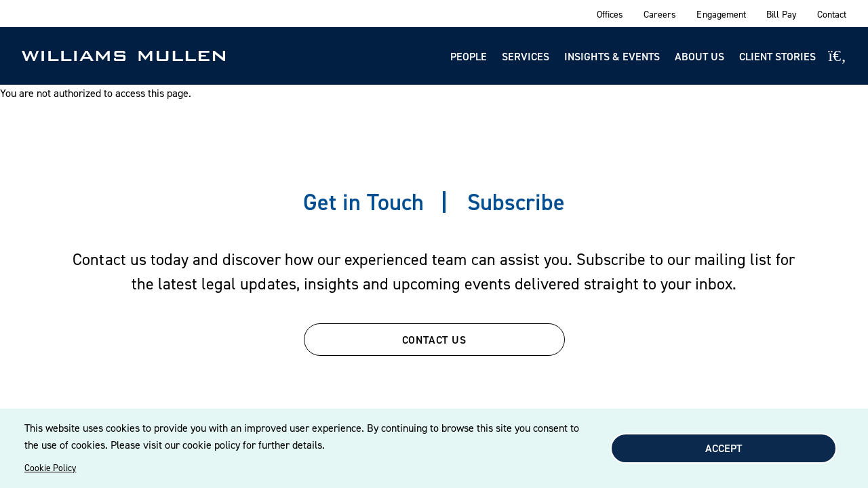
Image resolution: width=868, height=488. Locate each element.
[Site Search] (837, 56)
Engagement (721, 14)
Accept (724, 448)
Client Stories (777, 56)
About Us (699, 56)
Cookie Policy (50, 468)
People (469, 56)
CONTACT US (434, 340)
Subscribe (516, 202)
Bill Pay (782, 14)
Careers (660, 14)
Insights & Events (612, 56)
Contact (832, 14)
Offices (610, 14)
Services (526, 56)
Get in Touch (363, 202)
